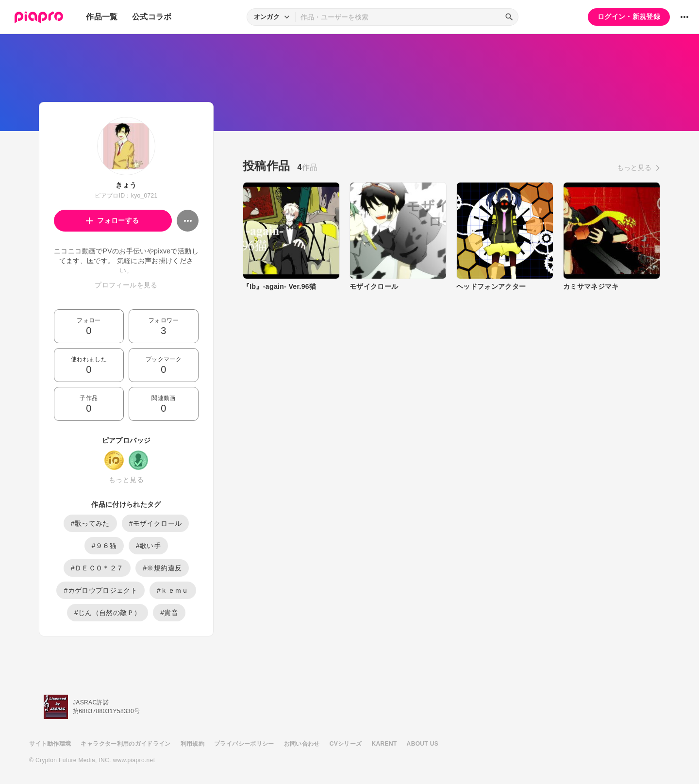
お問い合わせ (302, 744)
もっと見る (126, 480)
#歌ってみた (90, 523)
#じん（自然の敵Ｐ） (108, 613)
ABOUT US (423, 744)
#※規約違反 (162, 568)
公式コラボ (152, 17)
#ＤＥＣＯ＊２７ (97, 568)
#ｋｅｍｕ (173, 590)
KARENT (384, 744)
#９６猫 (104, 546)
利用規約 (192, 744)
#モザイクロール (156, 523)
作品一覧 (102, 17)
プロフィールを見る (126, 285)
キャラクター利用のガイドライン (125, 744)
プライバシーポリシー (244, 744)
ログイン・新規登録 (629, 17)
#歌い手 (148, 546)
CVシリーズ (346, 744)
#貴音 (169, 613)
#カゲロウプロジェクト (100, 590)
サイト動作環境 (50, 744)
